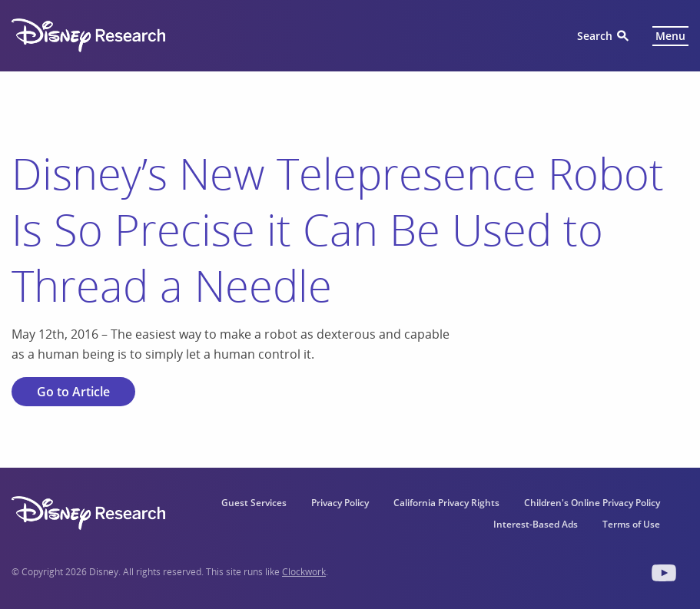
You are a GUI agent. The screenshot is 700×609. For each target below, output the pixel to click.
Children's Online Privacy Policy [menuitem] (592, 503)
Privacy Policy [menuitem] (340, 503)
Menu (670, 36)
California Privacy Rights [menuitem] (446, 503)
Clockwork (304, 572)
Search (595, 36)
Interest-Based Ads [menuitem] (536, 524)
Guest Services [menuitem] (254, 503)
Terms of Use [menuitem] (631, 524)
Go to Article (73, 392)
